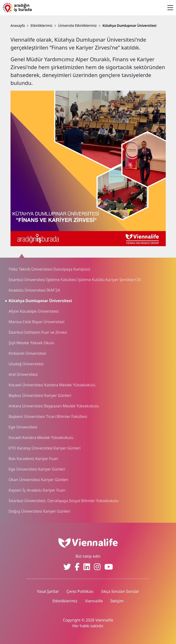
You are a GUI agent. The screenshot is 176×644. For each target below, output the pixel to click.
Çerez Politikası (80, 591)
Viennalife (94, 601)
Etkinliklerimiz (65, 601)
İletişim (117, 601)
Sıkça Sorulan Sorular (120, 591)
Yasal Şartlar (48, 591)
